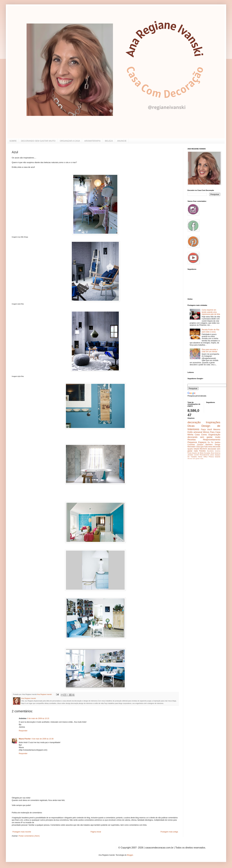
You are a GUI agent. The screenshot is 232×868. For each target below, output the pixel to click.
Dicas (191, 426)
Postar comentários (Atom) (29, 836)
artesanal (198, 432)
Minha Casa (194, 435)
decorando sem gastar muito (204, 437)
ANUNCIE (122, 141)
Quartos (200, 445)
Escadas (207, 453)
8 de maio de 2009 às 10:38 (43, 739)
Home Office (203, 457)
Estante (218, 457)
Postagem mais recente (22, 832)
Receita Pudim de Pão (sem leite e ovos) (210, 331)
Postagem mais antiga (169, 832)
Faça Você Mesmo (211, 429)
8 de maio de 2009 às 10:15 (38, 718)
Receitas (192, 440)
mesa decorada (214, 447)
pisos (212, 455)
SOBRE (13, 141)
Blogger (130, 855)
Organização (214, 435)
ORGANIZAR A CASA (70, 141)
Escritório (210, 451)
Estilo (190, 432)
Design (218, 445)
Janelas (190, 455)
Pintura (211, 457)
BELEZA (109, 141)
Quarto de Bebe (198, 453)
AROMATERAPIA (92, 141)
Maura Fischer (25, 739)
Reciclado (191, 447)
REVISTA (203, 449)
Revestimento (205, 455)
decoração (194, 422)
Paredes (202, 451)
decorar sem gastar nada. (196, 459)
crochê (196, 455)
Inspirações (213, 422)
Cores (204, 435)
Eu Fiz (210, 442)
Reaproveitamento (212, 440)
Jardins (217, 442)
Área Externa (216, 453)
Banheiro (209, 445)
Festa (189, 453)
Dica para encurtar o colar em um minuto (210, 351)
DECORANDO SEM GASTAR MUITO (38, 141)
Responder (23, 731)
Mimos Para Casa (212, 432)
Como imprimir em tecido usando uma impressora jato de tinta (211, 312)
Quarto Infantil (193, 449)
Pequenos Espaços (197, 442)
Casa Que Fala (202, 447)
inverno (218, 451)
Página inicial (96, 832)
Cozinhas (191, 445)
